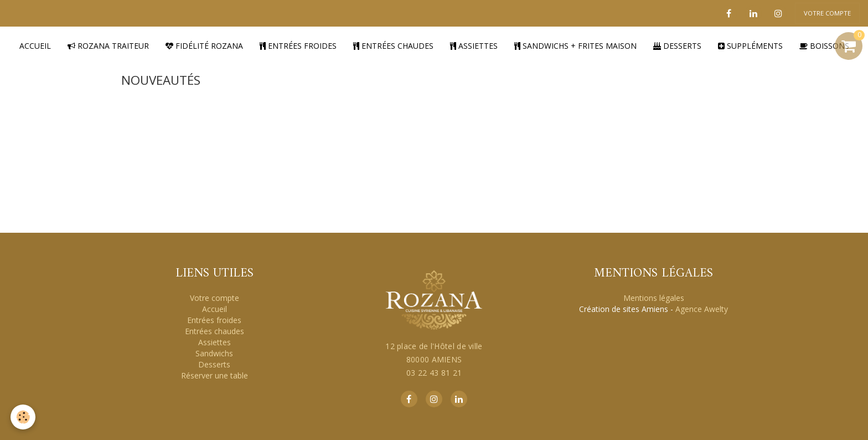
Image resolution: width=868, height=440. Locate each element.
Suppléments (750, 45)
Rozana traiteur (108, 45)
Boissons (824, 45)
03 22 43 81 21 (434, 372)
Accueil (35, 45)
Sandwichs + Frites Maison (575, 45)
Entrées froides (298, 45)
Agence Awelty (702, 308)
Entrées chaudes (393, 45)
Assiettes (474, 45)
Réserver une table (215, 375)
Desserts (677, 45)
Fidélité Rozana (204, 45)
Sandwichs (214, 353)
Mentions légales (654, 297)
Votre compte (215, 297)
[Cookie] (24, 417)
